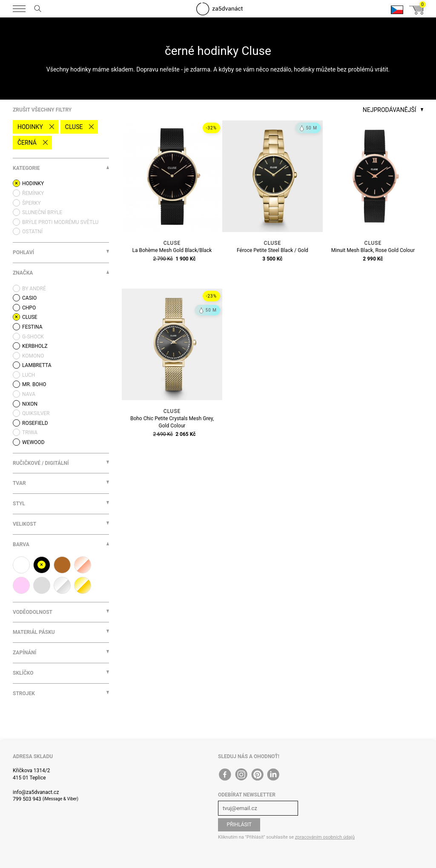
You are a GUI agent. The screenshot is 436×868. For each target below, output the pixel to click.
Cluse (74, 127)
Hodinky (30, 127)
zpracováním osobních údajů (325, 837)
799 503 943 (27, 799)
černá (27, 143)
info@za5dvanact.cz (36, 792)
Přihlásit (239, 825)
